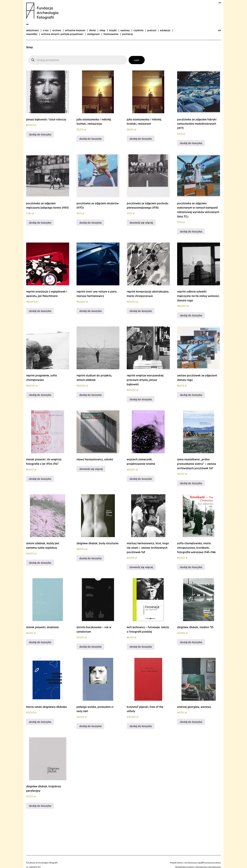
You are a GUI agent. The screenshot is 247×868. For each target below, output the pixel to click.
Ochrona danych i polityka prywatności (62, 34)
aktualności (33, 30)
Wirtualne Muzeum (75, 30)
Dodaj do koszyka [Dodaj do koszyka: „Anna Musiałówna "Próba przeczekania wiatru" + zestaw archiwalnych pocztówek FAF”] (191, 483)
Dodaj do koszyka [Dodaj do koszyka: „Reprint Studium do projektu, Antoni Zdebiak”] (90, 395)
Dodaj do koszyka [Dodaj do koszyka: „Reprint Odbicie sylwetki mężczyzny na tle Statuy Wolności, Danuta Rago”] (191, 315)
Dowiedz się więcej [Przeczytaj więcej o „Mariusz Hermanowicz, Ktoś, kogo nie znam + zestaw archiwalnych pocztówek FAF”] (141, 567)
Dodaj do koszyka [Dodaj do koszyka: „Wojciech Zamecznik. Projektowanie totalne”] (141, 479)
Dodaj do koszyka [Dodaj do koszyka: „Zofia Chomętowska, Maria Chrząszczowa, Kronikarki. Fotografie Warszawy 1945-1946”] (191, 567)
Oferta (92, 30)
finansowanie (111, 34)
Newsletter (32, 34)
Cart (137, 60)
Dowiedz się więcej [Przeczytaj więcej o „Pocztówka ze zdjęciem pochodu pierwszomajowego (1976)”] (141, 223)
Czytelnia (138, 30)
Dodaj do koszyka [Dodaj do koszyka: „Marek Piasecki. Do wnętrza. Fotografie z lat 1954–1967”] (40, 479)
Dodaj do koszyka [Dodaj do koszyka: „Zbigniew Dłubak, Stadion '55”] (191, 642)
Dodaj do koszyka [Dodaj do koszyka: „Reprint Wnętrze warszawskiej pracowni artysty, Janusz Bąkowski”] (141, 399)
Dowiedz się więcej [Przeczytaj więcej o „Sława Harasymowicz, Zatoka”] (91, 469)
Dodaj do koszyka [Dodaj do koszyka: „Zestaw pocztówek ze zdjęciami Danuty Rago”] (191, 395)
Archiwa (57, 30)
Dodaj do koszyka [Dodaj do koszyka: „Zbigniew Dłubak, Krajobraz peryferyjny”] (40, 806)
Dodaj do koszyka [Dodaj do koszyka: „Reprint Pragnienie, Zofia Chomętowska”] (40, 395)
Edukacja (165, 30)
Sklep (102, 30)
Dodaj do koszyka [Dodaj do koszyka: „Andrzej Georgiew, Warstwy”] (191, 722)
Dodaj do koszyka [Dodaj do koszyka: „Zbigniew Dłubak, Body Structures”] (90, 558)
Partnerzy (128, 34)
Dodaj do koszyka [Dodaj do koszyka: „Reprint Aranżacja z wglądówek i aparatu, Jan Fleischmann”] (40, 311)
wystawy (125, 30)
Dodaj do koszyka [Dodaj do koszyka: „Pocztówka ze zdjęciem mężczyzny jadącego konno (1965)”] (40, 223)
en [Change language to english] (219, 30)
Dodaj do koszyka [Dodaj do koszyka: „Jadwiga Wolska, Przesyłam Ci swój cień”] (90, 726)
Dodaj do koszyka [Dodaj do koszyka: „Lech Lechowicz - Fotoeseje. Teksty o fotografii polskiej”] (141, 647)
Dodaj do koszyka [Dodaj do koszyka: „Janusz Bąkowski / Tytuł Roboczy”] (40, 134)
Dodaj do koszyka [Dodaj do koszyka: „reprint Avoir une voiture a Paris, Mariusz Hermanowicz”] (90, 311)
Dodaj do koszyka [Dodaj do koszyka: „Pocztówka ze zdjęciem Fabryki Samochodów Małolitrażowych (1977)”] (191, 143)
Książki (113, 30)
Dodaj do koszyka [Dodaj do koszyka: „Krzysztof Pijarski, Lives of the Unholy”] (141, 726)
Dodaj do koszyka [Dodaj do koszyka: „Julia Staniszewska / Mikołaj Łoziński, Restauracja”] (90, 139)
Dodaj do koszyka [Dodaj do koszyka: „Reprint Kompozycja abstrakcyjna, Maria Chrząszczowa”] (141, 311)
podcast (152, 30)
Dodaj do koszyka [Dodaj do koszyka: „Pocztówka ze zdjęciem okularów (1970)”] (90, 223)
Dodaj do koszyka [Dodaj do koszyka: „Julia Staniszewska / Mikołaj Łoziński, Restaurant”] (141, 139)
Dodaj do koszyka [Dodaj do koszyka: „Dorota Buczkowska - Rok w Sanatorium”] (90, 647)
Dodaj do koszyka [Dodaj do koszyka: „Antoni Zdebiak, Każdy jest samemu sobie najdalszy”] (40, 563)
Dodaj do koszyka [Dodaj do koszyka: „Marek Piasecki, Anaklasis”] (40, 642)
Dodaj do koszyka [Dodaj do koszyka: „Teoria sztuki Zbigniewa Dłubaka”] (40, 722)
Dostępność (93, 34)
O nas (46, 30)
